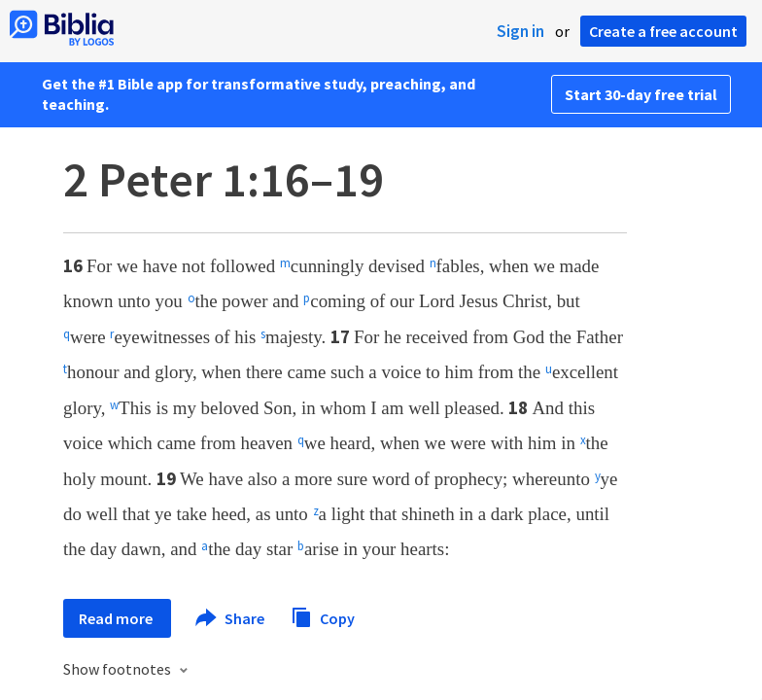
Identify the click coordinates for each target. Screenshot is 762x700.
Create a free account (663, 31)
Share (231, 618)
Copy (323, 616)
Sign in (520, 31)
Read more (117, 618)
